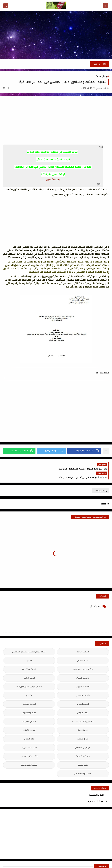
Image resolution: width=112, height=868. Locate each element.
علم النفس (29, 730)
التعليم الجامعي (83, 687)
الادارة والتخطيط (29, 661)
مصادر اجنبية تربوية (29, 756)
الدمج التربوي (83, 704)
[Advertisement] (56, 35)
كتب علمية (83, 756)
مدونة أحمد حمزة (96, 793)
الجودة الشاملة (29, 695)
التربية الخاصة (29, 669)
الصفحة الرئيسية (97, 786)
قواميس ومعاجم (83, 739)
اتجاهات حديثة (83, 643)
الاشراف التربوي (83, 669)
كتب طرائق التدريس (29, 748)
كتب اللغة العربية (29, 739)
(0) (6, 88)
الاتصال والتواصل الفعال (83, 661)
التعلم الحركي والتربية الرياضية (29, 678)
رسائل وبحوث (101, 76)
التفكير (29, 687)
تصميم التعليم (29, 722)
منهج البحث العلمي (83, 765)
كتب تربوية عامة (83, 748)
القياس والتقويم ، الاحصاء (83, 713)
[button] (84, 451)
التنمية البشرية (83, 695)
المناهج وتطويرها (29, 713)
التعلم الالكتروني (83, 678)
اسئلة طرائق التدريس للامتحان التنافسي (29, 643)
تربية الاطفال (83, 722)
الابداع (29, 652)
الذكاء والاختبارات (29, 704)
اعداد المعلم (83, 652)
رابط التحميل (53, 180)
